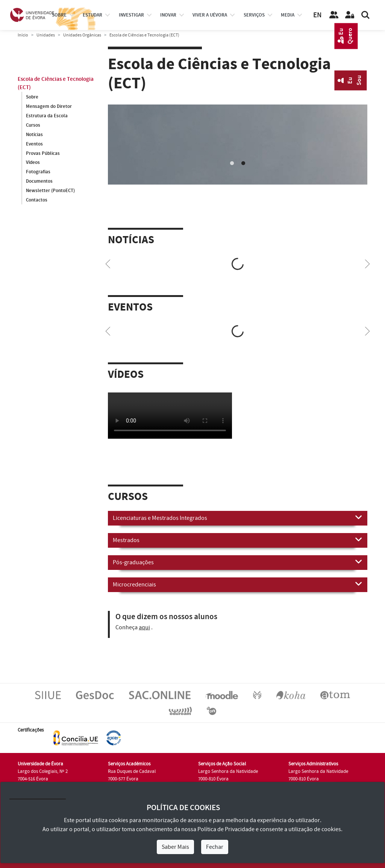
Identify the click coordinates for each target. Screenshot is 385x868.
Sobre (59, 15)
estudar (92, 15)
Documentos (39, 182)
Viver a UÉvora (210, 15)
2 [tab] (243, 164)
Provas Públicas (43, 153)
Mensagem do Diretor (49, 106)
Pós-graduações (238, 562)
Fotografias (38, 172)
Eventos (34, 144)
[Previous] (108, 263)
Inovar (168, 15)
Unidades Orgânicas (82, 35)
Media (288, 15)
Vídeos (33, 163)
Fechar (215, 847)
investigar (131, 15)
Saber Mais (175, 847)
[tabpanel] (238, 145)
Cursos (33, 125)
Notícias (34, 135)
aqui (144, 627)
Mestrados (238, 540)
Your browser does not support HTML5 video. (170, 416)
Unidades (46, 35)
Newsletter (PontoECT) (50, 191)
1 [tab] (232, 164)
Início (23, 35)
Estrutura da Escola (47, 116)
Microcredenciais (238, 584)
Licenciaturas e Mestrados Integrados (238, 518)
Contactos (37, 200)
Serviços (254, 15)
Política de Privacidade (226, 829)
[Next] (367, 263)
